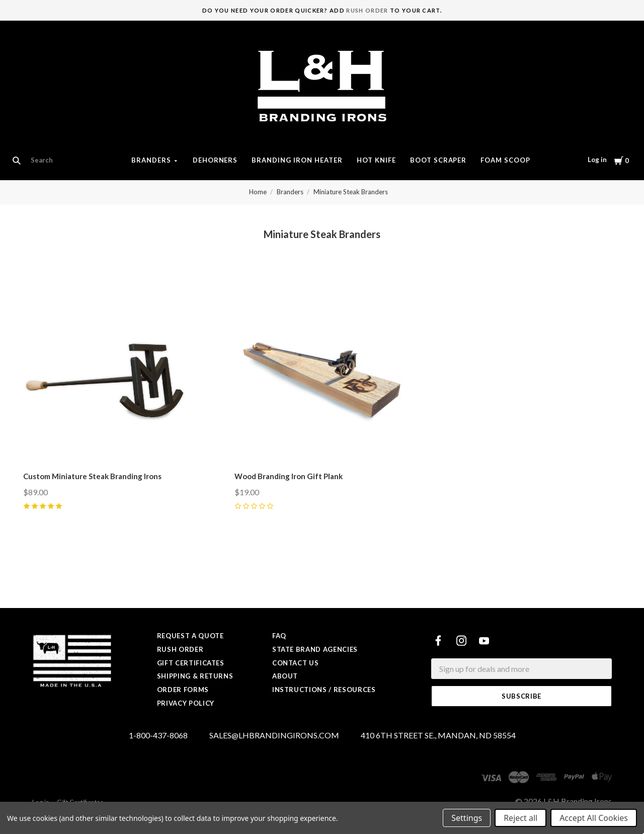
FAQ (279, 636)
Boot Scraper (438, 160)
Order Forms (183, 690)
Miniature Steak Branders (351, 192)
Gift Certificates (191, 663)
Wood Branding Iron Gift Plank (289, 476)
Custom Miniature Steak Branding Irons (92, 476)
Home (258, 192)
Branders (151, 160)
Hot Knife (376, 160)
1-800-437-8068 (158, 736)
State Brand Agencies (315, 649)
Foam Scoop (505, 160)
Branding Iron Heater (297, 160)
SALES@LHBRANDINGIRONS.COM (274, 736)
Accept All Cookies (594, 818)
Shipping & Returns (195, 676)
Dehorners (215, 160)
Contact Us (296, 663)
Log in (597, 160)
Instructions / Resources (324, 690)
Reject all (520, 818)
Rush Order (367, 10)
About (285, 676)
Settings (467, 818)
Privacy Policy (186, 703)
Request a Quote (190, 636)
